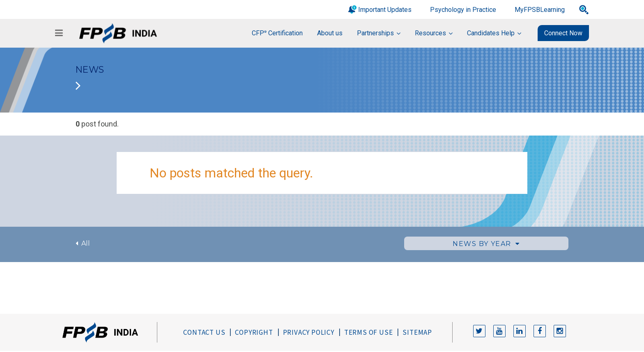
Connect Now (563, 33)
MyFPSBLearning (540, 10)
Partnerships (375, 33)
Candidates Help (491, 33)
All (83, 243)
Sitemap (417, 332)
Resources (430, 33)
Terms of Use (369, 332)
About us (330, 33)
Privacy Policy (309, 332)
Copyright (254, 332)
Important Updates (385, 10)
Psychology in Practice (463, 10)
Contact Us (204, 332)
